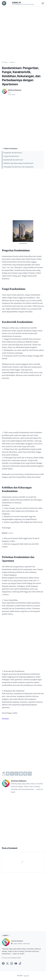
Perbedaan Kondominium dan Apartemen (18, 167)
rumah (28, 300)
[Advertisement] (23, 34)
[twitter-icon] (7, 964)
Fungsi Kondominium (11, 156)
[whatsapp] (16, 774)
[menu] (4, 3)
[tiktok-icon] (20, 964)
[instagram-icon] (12, 964)
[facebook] (8, 774)
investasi (29, 309)
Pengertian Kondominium (13, 153)
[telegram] (21, 774)
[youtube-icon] (16, 964)
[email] (30, 774)
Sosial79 (17, 2)
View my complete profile (13, 958)
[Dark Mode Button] (43, 3)
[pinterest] (25, 774)
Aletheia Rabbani (18, 941)
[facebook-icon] (3, 964)
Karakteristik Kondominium (13, 160)
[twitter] (12, 774)
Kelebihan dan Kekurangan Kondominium (18, 163)
